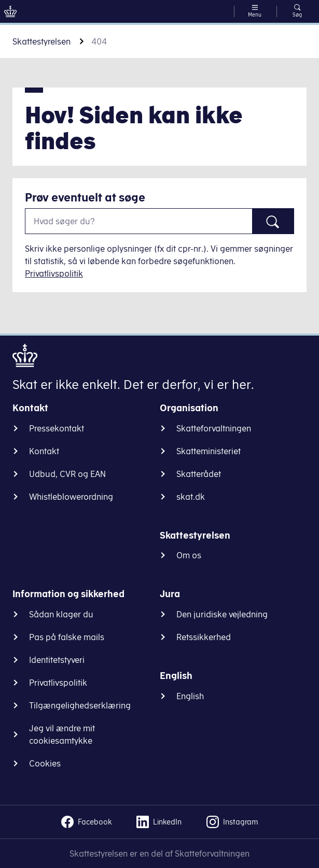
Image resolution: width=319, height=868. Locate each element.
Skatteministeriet (209, 451)
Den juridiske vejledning (222, 614)
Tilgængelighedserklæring (80, 705)
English (190, 696)
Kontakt (44, 451)
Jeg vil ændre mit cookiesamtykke (62, 734)
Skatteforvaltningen (214, 428)
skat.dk (191, 497)
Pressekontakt (57, 428)
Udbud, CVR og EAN (67, 474)
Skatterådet (199, 474)
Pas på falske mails (67, 637)
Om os (189, 555)
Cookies (45, 763)
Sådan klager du (61, 614)
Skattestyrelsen (41, 41)
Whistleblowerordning (71, 497)
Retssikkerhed (204, 637)
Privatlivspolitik (54, 273)
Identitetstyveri (57, 660)
